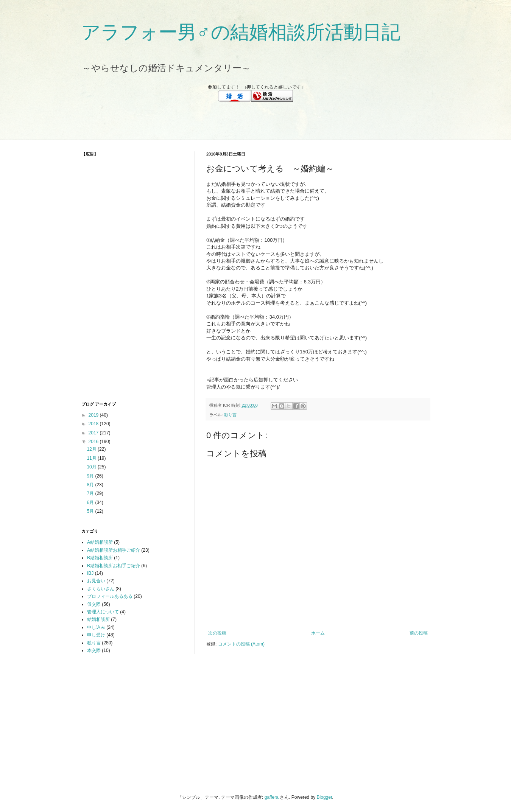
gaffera (272, 797)
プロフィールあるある (110, 596)
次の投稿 (217, 633)
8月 (91, 485)
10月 (92, 467)
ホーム (318, 633)
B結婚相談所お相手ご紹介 (114, 566)
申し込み (96, 627)
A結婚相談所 (100, 542)
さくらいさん (101, 589)
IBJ (90, 573)
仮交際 (94, 604)
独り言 (230, 415)
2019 (94, 415)
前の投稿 (419, 633)
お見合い (96, 581)
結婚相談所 (98, 619)
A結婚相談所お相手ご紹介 (114, 550)
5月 (91, 511)
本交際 (94, 650)
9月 (91, 476)
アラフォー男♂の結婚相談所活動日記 (241, 32)
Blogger (325, 797)
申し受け (96, 635)
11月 (92, 458)
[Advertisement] (255, 121)
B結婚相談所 (100, 558)
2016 (94, 442)
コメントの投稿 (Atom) (241, 644)
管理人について (103, 612)
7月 (91, 493)
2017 (94, 433)
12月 (92, 449)
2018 (94, 424)
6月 (91, 502)
